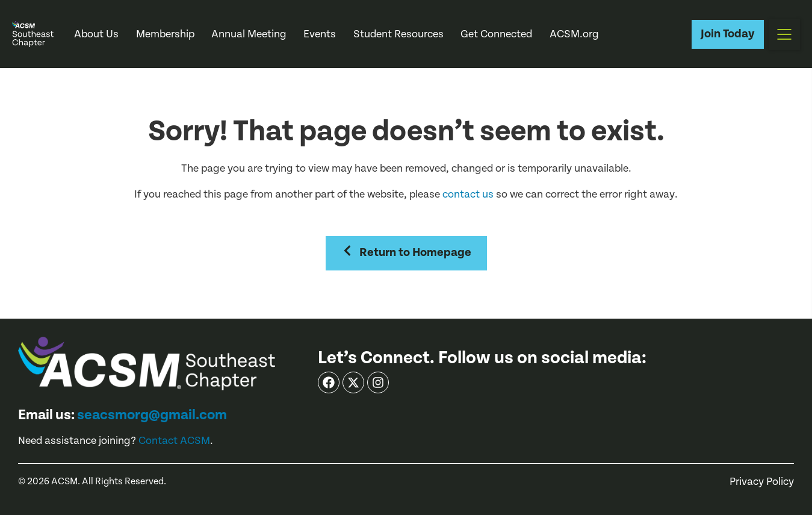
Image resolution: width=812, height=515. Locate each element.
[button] (784, 34)
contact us (468, 194)
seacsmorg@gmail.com (152, 415)
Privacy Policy (762, 482)
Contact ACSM (174, 441)
